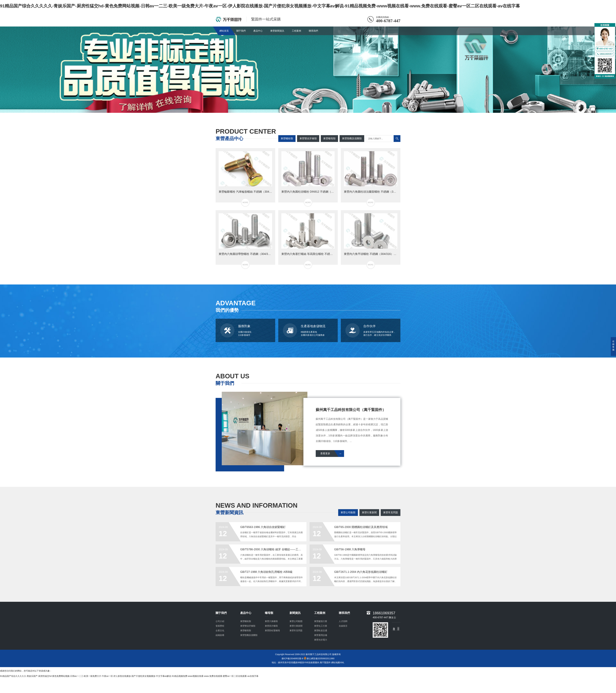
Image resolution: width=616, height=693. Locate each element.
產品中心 (258, 31)
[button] (306, 110)
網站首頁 (224, 31)
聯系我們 (313, 31)
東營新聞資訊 (277, 31)
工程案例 (296, 31)
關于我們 (241, 31)
